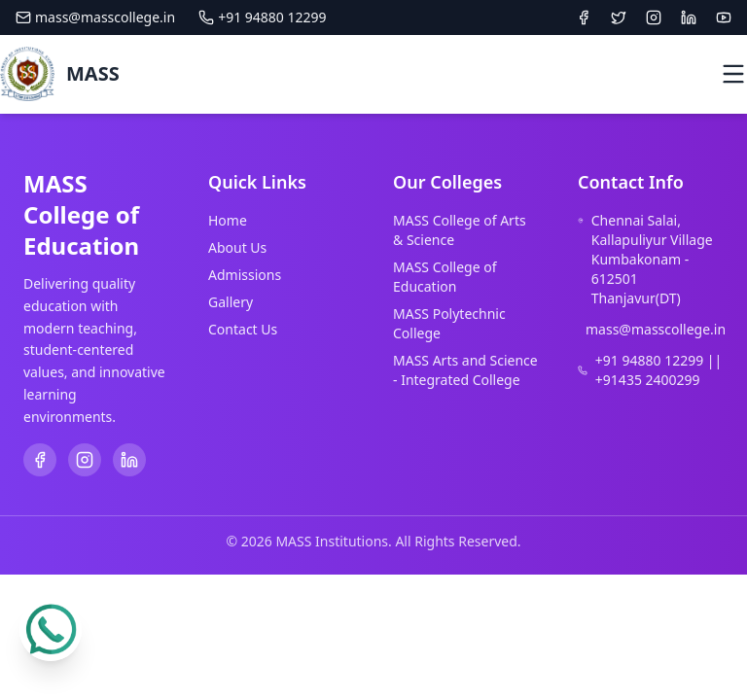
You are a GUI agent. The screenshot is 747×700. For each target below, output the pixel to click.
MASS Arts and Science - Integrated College (465, 370)
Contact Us (243, 329)
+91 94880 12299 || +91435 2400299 (658, 370)
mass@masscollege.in (95, 17)
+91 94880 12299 (262, 17)
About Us (237, 247)
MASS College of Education (445, 277)
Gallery (231, 302)
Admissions (245, 275)
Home (228, 220)
